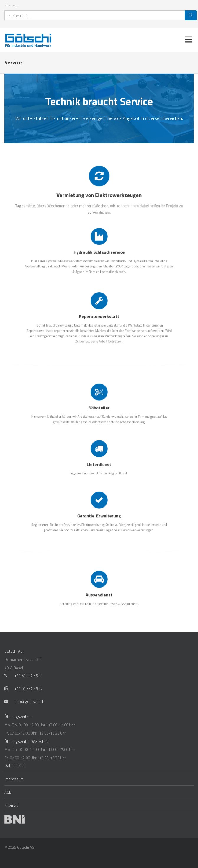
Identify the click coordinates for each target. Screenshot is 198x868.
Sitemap (11, 5)
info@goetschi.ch (29, 701)
